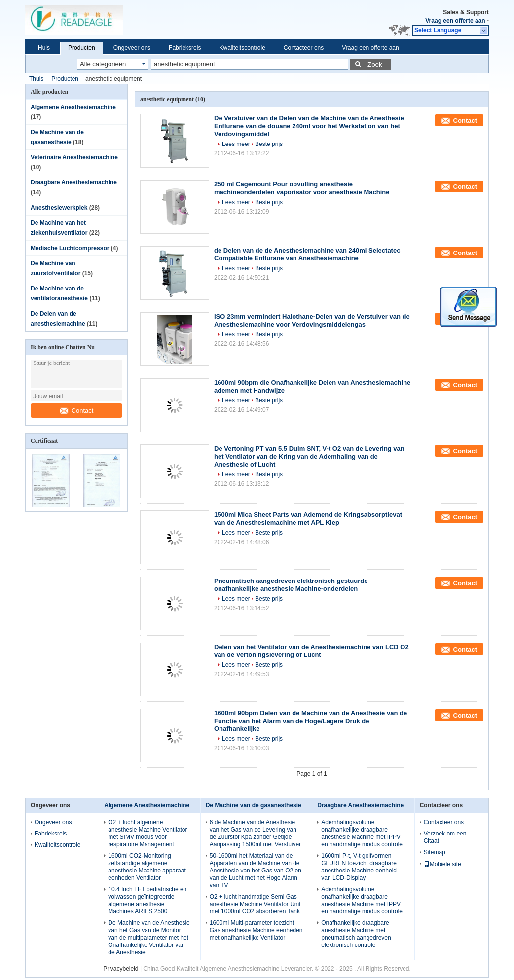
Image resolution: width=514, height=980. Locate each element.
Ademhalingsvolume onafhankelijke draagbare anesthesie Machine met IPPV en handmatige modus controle (362, 833)
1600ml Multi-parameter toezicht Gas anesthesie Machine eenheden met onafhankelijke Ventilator (256, 930)
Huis (44, 48)
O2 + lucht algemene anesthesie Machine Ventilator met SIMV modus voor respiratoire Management (147, 833)
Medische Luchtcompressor (70, 248)
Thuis (36, 79)
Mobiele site (442, 864)
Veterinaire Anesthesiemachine (74, 157)
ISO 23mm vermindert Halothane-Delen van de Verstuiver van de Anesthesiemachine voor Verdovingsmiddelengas (312, 320)
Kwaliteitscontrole (242, 48)
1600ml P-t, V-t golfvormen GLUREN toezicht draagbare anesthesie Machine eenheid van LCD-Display (359, 867)
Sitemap (435, 852)
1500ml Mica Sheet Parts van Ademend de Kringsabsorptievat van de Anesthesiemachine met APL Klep (308, 519)
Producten (82, 48)
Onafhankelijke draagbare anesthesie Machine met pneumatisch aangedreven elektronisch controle (356, 934)
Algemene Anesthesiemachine (73, 107)
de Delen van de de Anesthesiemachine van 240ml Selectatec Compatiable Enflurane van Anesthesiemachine (307, 254)
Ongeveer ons (132, 48)
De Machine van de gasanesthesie (254, 805)
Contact (77, 411)
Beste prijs (269, 144)
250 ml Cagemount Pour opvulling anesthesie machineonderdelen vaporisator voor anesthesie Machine (302, 188)
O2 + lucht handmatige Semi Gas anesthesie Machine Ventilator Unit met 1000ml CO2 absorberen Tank (255, 904)
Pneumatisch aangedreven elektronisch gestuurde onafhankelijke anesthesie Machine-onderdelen (291, 585)
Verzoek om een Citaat (445, 837)
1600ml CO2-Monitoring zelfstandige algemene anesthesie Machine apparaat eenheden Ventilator (147, 867)
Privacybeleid (121, 969)
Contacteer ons (304, 48)
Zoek (375, 64)
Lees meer (236, 144)
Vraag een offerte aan (455, 21)
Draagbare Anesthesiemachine (74, 182)
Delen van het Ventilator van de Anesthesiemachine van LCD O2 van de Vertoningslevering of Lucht (312, 651)
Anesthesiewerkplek (59, 208)
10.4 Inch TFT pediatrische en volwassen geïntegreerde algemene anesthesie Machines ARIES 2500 (147, 900)
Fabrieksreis (185, 48)
